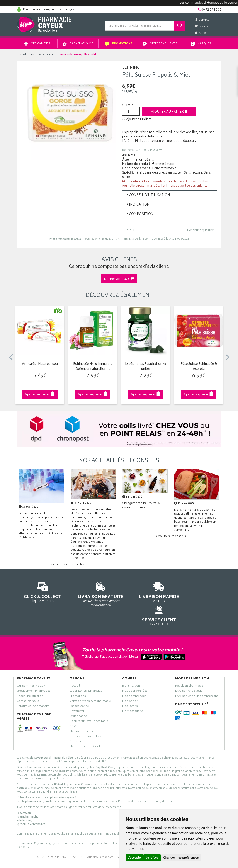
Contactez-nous (28, 684)
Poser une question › (202, 232)
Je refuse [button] (152, 858)
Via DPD (145, 593)
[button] (131, 113)
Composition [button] (140, 216)
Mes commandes (134, 679)
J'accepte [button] (134, 858)
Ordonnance (78, 699)
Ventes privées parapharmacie (90, 684)
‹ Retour (128, 232)
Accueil (21, 56)
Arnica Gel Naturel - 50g (40, 366)
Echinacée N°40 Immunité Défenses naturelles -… (93, 368)
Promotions (119, 45)
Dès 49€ (93, 595)
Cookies (75, 724)
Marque (36, 56)
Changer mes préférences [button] (181, 858)
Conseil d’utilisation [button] (148, 197)
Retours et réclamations (33, 689)
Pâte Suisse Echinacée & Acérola (199, 368)
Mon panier (130, 684)
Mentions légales (81, 714)
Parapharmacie (78, 45)
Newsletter (77, 694)
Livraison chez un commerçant (196, 679)
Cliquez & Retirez (40, 593)
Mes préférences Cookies (87, 729)
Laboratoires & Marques (86, 674)
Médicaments (37, 45)
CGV (73, 709)
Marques (201, 45)
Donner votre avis (119, 281)
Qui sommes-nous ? (31, 669)
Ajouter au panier (169, 113)
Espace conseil (80, 689)
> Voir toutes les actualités (67, 566)
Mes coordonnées (135, 674)
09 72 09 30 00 (198, 593)
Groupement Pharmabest (34, 674)
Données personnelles (85, 719)
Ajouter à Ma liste (137, 121)
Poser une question (30, 679)
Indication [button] (138, 206)
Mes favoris (130, 689)
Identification (131, 669)
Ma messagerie (133, 694)
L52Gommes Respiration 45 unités (146, 368)
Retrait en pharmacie (189, 669)
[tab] (170, 197)
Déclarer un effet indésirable (89, 704)
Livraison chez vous (189, 674)
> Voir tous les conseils (171, 538)
